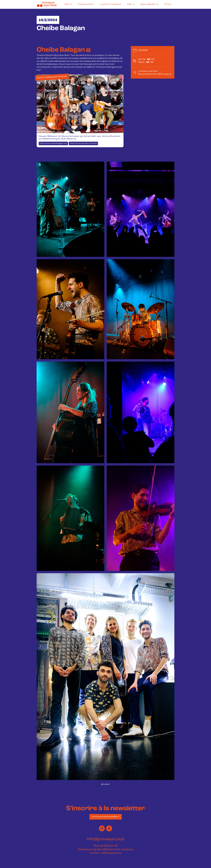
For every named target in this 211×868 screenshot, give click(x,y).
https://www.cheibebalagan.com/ (54, 143)
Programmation (86, 4)
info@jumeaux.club (106, 839)
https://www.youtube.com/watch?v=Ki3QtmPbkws (84, 143)
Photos (168, 4)
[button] (68, 4)
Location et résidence (110, 4)
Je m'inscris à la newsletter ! (106, 817)
